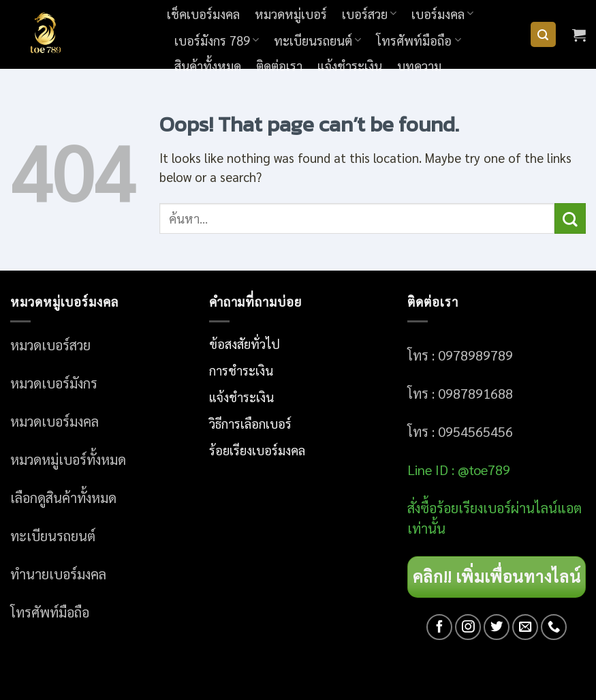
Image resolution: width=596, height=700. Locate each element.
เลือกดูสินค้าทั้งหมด (63, 498)
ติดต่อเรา (279, 65)
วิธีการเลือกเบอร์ (250, 423)
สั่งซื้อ (422, 508)
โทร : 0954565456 (460, 431)
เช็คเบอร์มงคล (203, 14)
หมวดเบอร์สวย (50, 345)
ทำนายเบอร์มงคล (58, 574)
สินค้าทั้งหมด (208, 65)
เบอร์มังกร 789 (217, 40)
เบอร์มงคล (442, 14)
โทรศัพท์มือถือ (418, 40)
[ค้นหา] (543, 35)
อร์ (474, 508)
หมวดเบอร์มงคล (54, 421)
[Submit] (570, 218)
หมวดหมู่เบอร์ (291, 14)
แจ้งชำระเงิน (350, 65)
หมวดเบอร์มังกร (54, 383)
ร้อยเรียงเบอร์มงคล (257, 450)
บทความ (419, 65)
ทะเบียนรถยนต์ (317, 40)
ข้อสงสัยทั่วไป (245, 344)
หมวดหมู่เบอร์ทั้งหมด (68, 459)
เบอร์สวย (369, 14)
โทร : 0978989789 (460, 355)
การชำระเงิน (241, 370)
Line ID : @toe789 (459, 470)
